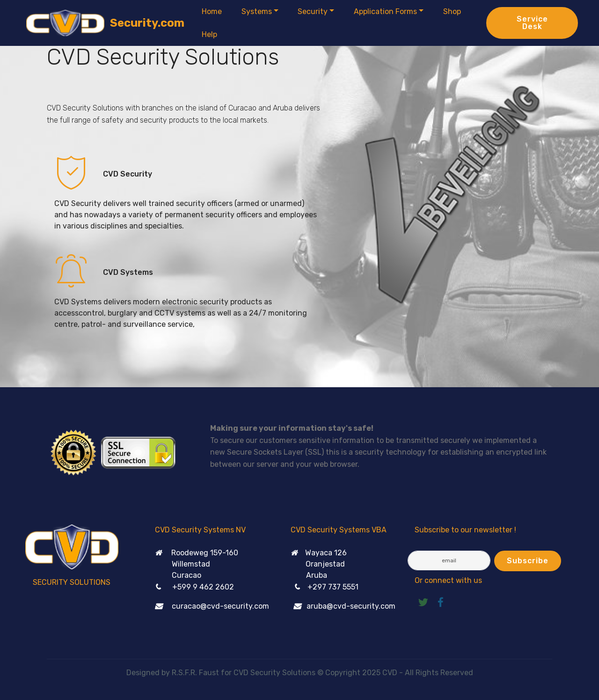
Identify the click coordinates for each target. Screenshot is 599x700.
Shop (452, 11)
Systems (257, 11)
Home (212, 11)
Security (313, 11)
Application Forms (385, 11)
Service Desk (532, 23)
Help (209, 34)
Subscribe (528, 561)
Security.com (147, 23)
